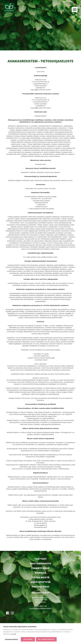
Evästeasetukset (11, 639)
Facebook (8, 613)
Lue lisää (13, 634)
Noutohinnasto (40, 563)
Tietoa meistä (40, 577)
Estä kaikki (28, 639)
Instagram (12, 613)
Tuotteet (41, 559)
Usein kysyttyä (41, 582)
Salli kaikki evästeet (46, 639)
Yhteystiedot (41, 586)
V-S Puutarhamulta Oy (9, 8)
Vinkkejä (40, 573)
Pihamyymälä (40, 568)
